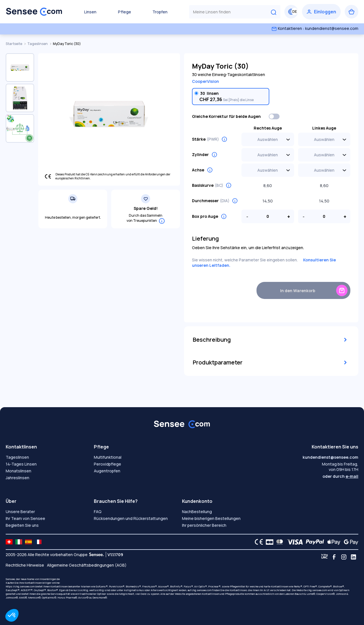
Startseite (14, 44)
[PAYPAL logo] (314, 542)
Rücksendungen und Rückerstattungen (131, 518)
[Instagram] (344, 557)
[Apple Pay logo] (332, 542)
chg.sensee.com (202, 590)
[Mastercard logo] (279, 542)
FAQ (98, 512)
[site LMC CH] (9, 542)
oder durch (340, 476)
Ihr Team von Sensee (25, 518)
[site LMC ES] (28, 542)
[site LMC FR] (38, 542)
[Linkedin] (353, 557)
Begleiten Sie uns (22, 525)
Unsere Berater (20, 512)
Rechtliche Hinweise (25, 565)
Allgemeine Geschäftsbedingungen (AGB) (87, 565)
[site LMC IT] (19, 542)
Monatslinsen (18, 471)
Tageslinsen (38, 44)
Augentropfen (107, 471)
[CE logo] (257, 542)
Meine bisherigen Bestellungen (211, 518)
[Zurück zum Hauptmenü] (34, 12)
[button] (12, 615)
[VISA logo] (293, 542)
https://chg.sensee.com (20, 586)
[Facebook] (334, 557)
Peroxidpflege (107, 464)
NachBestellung (197, 512)
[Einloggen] (321, 12)
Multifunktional (108, 457)
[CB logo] (268, 542)
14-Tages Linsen (21, 464)
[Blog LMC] (324, 557)
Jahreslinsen (17, 478)
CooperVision (205, 81)
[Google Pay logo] (349, 542)
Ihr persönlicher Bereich (204, 525)
